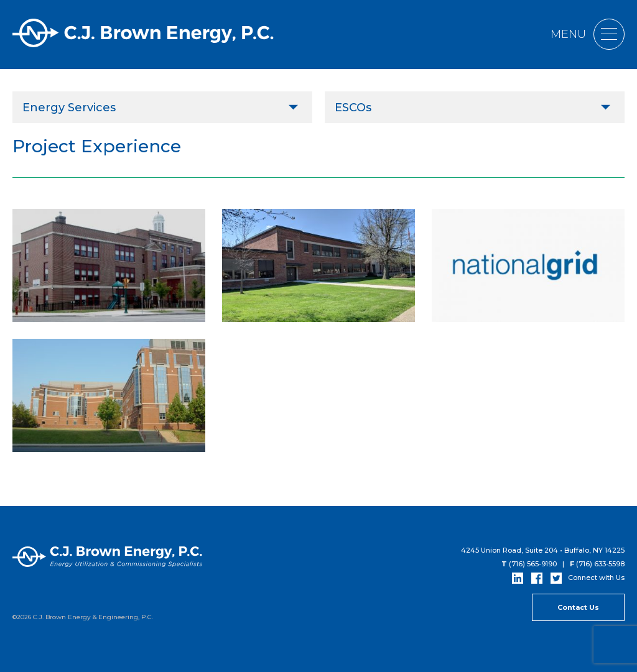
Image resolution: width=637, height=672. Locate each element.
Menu (588, 34)
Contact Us (578, 607)
